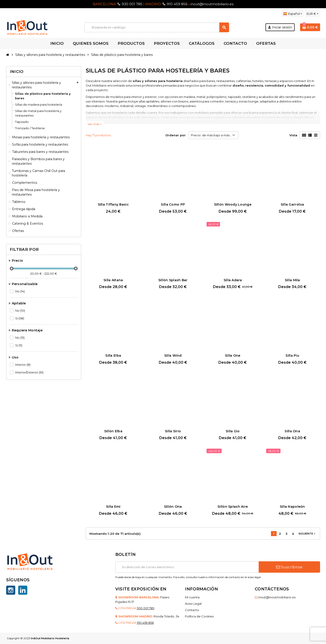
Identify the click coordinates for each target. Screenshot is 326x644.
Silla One (233, 356)
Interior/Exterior (30, 372)
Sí (20, 318)
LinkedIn (23, 590)
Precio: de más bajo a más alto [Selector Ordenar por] (213, 135)
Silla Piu (292, 356)
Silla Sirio (173, 431)
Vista (293, 135)
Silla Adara (233, 280)
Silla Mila (292, 280)
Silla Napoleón (292, 507)
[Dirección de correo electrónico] (187, 567)
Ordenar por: (176, 135)
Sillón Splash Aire (233, 507)
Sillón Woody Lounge (233, 204)
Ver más (95, 124)
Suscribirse (289, 567)
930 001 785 (132, 4)
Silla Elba (113, 356)
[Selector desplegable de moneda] (312, 14)
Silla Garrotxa (292, 204)
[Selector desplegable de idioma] (293, 14)
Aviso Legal (193, 604)
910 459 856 (177, 4)
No (20, 291)
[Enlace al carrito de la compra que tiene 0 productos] (310, 27)
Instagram (11, 590)
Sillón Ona (173, 507)
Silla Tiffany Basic (113, 204)
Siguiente (307, 534)
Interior (23, 365)
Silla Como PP (173, 204)
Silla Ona (292, 431)
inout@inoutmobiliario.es (212, 4)
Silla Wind (173, 356)
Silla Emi (113, 507)
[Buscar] (157, 27)
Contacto (192, 610)
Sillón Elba (113, 431)
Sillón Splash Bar (173, 280)
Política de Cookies (199, 616)
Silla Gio (233, 431)
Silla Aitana (113, 280)
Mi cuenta (192, 597)
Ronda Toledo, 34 (166, 616)
